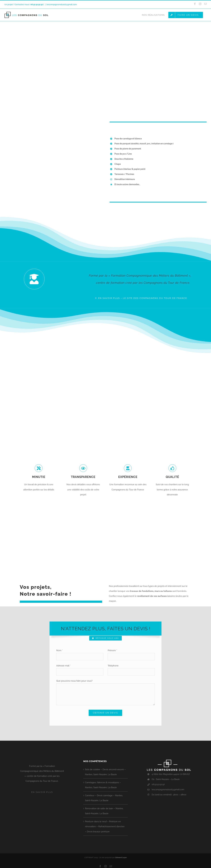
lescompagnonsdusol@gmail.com (62, 4)
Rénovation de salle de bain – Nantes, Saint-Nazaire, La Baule (104, 811)
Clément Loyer (121, 858)
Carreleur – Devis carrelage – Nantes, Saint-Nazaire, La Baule (104, 798)
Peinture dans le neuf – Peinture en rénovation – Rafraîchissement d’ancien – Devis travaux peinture (105, 826)
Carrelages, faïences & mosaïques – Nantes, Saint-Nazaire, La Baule (103, 785)
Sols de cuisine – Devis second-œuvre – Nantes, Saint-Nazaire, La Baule (105, 772)
